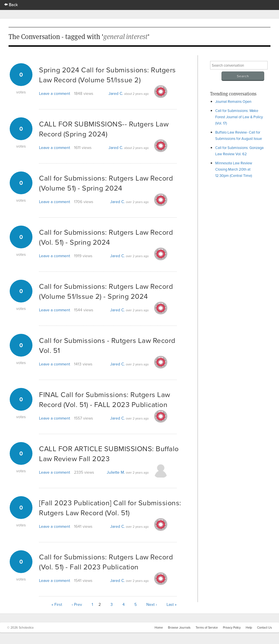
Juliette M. (116, 472)
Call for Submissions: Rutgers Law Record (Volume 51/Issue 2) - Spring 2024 (106, 291)
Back (11, 4)
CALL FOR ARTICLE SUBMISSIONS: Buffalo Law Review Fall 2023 (109, 453)
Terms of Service (207, 627)
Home (159, 627)
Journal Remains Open (233, 101)
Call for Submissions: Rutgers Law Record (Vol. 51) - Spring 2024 (106, 237)
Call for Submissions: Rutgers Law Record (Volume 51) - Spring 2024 (106, 183)
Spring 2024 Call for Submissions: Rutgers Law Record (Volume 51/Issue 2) (107, 75)
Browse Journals (179, 627)
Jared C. (116, 93)
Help (249, 627)
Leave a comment (55, 93)
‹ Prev (77, 604)
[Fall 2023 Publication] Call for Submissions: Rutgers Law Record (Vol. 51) (110, 508)
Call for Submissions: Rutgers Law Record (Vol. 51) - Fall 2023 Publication (106, 562)
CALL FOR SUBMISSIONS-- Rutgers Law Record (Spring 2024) (104, 129)
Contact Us (264, 627)
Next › (152, 604)
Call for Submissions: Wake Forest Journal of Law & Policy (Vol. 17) (239, 117)
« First (57, 604)
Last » (172, 604)
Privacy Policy (232, 627)
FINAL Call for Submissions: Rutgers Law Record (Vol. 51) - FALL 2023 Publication (105, 399)
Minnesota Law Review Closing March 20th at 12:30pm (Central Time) (234, 169)
